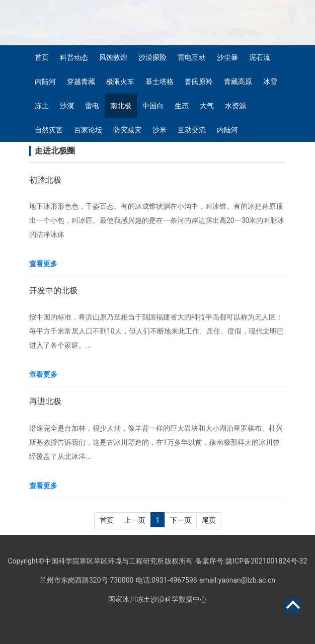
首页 (42, 57)
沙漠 (67, 106)
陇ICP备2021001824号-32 (266, 561)
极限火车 (120, 82)
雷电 (92, 106)
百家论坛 (88, 130)
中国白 (153, 106)
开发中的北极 (53, 291)
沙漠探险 (152, 57)
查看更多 (43, 264)
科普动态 (74, 57)
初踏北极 (45, 180)
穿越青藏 (81, 82)
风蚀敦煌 (113, 57)
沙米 (160, 130)
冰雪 (270, 82)
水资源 (235, 106)
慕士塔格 (160, 82)
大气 (207, 106)
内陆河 (45, 82)
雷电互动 (192, 57)
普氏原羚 (199, 82)
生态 (182, 106)
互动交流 (192, 130)
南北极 (121, 106)
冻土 (42, 106)
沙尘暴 (227, 57)
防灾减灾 (127, 130)
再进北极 (45, 401)
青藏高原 (238, 82)
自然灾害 (49, 130)
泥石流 (260, 57)
